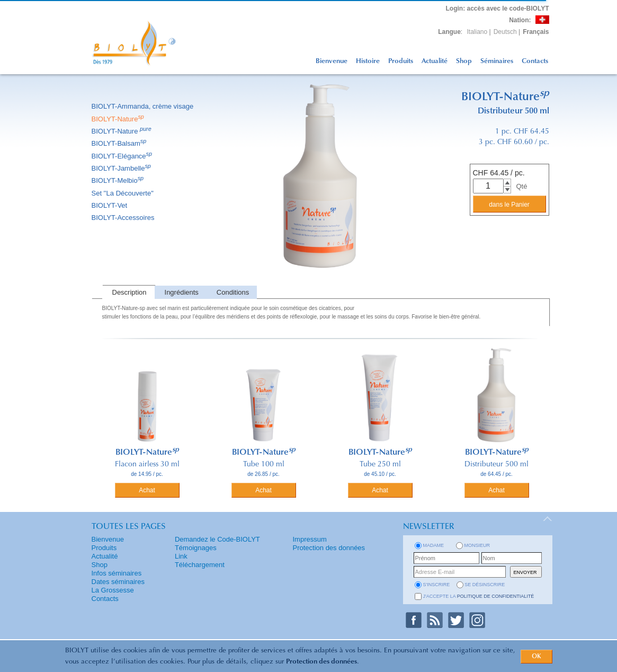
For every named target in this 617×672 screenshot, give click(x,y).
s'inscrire (437, 585)
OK (536, 657)
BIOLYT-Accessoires (124, 218)
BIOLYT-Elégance (123, 156)
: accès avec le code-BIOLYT (498, 8)
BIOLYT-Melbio (119, 180)
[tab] (128, 292)
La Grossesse (113, 590)
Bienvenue (332, 61)
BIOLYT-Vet (110, 205)
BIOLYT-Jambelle (122, 168)
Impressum (310, 539)
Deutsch (505, 32)
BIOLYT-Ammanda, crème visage (144, 106)
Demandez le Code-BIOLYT (217, 539)
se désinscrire (485, 585)
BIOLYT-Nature (119, 119)
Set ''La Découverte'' (124, 193)
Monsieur (477, 545)
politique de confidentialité (496, 596)
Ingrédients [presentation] (182, 292)
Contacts (535, 61)
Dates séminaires (118, 582)
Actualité (435, 61)
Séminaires (497, 61)
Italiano (477, 32)
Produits (401, 61)
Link (181, 556)
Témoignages (196, 548)
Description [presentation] (129, 292)
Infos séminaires (117, 573)
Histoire (368, 61)
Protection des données (321, 662)
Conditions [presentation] (233, 292)
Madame (434, 545)
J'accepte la (479, 596)
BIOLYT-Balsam (120, 143)
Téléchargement (200, 565)
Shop (464, 61)
